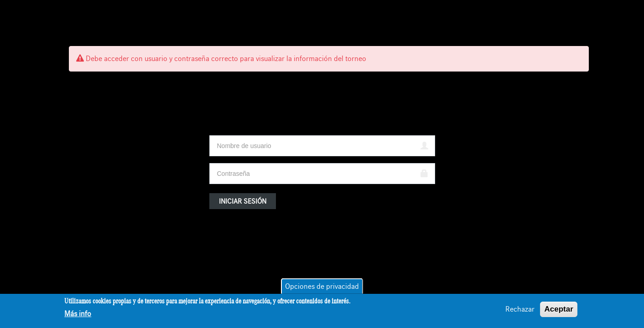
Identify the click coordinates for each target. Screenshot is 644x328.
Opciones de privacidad (322, 287)
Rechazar (520, 310)
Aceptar (558, 310)
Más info (78, 315)
